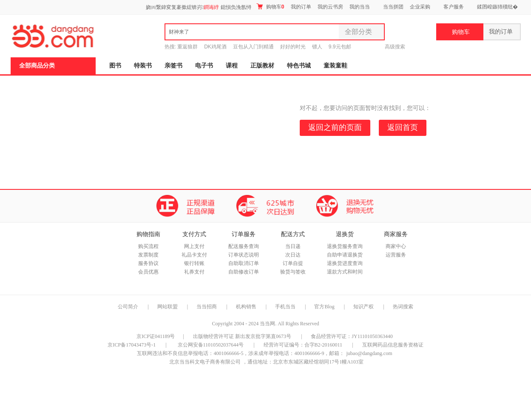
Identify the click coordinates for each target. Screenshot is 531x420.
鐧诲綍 (211, 7)
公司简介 (128, 307)
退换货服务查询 (345, 246)
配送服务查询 (244, 246)
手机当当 (285, 307)
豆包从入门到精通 (253, 47)
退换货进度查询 (345, 263)
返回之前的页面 (335, 127)
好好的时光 (293, 47)
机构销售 (246, 307)
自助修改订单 (244, 272)
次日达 (293, 255)
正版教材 (262, 66)
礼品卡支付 (194, 255)
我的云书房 (330, 7)
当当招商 (207, 307)
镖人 (317, 47)
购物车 (270, 7)
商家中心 (396, 246)
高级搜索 (395, 47)
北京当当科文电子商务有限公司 (205, 362)
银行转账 (194, 263)
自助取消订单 (244, 263)
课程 (232, 66)
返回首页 (403, 127)
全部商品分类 (37, 66)
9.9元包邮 (340, 47)
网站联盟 (168, 307)
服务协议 (148, 263)
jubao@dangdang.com (369, 353)
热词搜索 (403, 307)
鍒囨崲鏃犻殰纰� (497, 7)
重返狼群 (187, 47)
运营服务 (396, 255)
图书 (115, 66)
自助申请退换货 (345, 255)
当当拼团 (393, 7)
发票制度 (148, 255)
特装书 (143, 66)
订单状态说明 (244, 255)
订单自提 (293, 263)
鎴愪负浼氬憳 (236, 7)
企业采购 (420, 7)
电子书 (204, 66)
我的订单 (301, 7)
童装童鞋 (335, 66)
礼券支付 (194, 272)
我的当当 (360, 7)
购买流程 (148, 246)
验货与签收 (293, 272)
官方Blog (324, 307)
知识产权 (364, 307)
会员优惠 (148, 272)
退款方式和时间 (345, 272)
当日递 (293, 246)
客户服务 (454, 7)
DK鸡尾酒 (215, 47)
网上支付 (194, 246)
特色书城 (299, 66)
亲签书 (173, 66)
